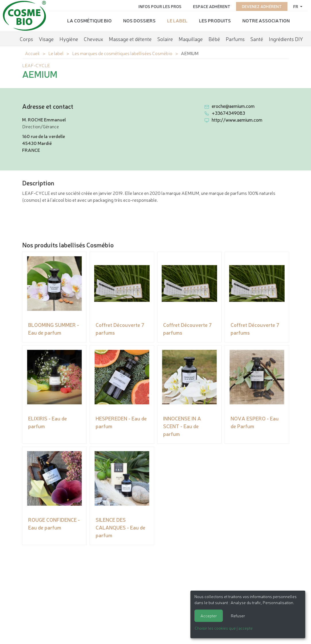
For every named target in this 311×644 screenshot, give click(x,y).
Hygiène (69, 39)
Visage (46, 39)
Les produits (215, 20)
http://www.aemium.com (237, 120)
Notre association (266, 20)
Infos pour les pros (160, 6)
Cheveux (93, 39)
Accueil (32, 53)
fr (296, 6)
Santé (257, 39)
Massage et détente (130, 39)
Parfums (235, 39)
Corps (26, 39)
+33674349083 (228, 113)
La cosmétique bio (89, 20)
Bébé (214, 39)
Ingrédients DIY (286, 39)
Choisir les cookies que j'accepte (224, 628)
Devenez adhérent (262, 6)
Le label (177, 20)
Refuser (238, 616)
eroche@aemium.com (233, 106)
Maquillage (191, 39)
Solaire (165, 39)
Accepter (209, 616)
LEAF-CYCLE (36, 65)
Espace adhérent (212, 6)
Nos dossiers (139, 20)
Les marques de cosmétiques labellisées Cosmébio (122, 53)
